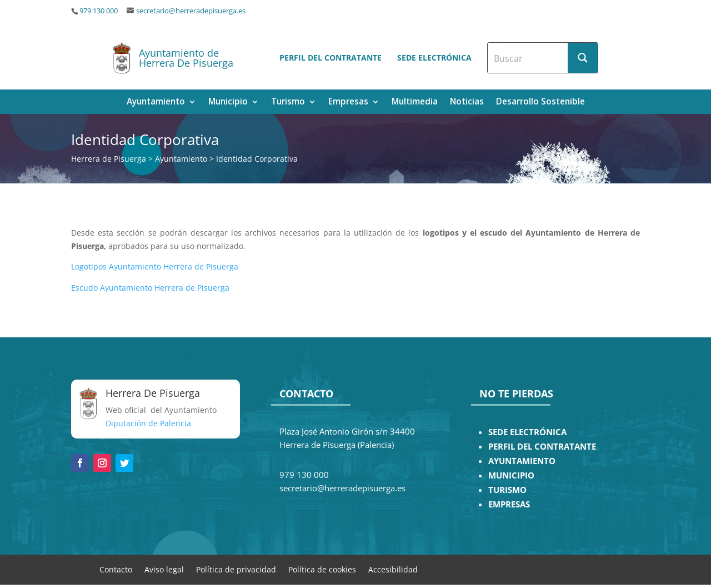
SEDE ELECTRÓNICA (527, 432)
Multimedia (415, 103)
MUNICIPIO (511, 475)
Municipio (228, 103)
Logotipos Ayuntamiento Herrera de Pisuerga (155, 266)
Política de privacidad (236, 569)
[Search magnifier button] (583, 58)
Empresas (348, 103)
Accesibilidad (393, 569)
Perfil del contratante (331, 58)
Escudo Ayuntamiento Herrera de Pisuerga (150, 288)
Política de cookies (322, 569)
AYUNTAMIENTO (522, 461)
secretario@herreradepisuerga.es (191, 11)
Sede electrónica (434, 58)
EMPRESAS (509, 504)
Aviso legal (164, 569)
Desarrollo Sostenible (540, 103)
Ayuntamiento (156, 103)
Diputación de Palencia (148, 423)
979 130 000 (99, 11)
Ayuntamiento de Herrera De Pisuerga (186, 58)
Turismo (288, 103)
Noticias (467, 103)
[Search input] (528, 58)
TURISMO (507, 490)
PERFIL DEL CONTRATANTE (542, 447)
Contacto (116, 569)
